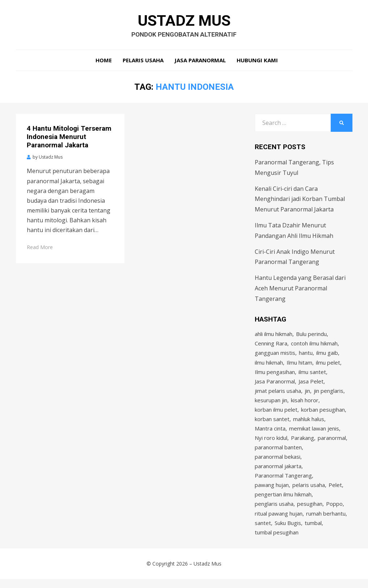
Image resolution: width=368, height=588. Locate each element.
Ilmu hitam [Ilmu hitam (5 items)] (299, 365)
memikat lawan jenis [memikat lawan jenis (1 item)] (314, 433)
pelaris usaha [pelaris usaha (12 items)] (309, 492)
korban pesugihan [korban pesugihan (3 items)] (323, 413)
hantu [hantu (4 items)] (306, 355)
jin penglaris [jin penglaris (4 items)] (329, 394)
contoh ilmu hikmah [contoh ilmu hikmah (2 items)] (314, 345)
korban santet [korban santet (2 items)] (272, 423)
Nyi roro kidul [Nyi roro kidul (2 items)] (271, 443)
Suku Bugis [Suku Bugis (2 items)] (288, 531)
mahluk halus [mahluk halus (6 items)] (309, 423)
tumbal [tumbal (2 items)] (313, 531)
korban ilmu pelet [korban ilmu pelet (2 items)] (276, 413)
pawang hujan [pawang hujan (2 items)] (272, 492)
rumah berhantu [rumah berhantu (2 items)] (326, 521)
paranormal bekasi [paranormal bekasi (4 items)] (278, 462)
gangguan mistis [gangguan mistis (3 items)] (275, 355)
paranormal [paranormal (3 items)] (332, 443)
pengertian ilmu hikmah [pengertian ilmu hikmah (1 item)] (283, 501)
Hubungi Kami (257, 62)
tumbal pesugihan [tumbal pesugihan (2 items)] (277, 541)
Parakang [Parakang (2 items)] (303, 443)
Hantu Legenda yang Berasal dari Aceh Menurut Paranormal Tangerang (300, 290)
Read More (40, 249)
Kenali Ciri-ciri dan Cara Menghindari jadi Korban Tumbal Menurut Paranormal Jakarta (300, 201)
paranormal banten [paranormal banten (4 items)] (278, 453)
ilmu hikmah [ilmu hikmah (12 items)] (269, 365)
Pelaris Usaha (143, 62)
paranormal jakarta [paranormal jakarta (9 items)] (278, 472)
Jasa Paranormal (200, 62)
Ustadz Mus (184, 21)
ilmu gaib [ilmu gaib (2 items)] (327, 355)
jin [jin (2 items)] (307, 394)
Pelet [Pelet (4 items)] (335, 492)
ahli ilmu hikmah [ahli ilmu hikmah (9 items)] (274, 335)
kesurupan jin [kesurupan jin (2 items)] (271, 404)
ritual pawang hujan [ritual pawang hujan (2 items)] (279, 521)
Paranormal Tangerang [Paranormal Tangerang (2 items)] (283, 482)
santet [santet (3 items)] (263, 531)
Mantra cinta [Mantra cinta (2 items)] (270, 433)
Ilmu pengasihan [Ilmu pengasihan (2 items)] (275, 374)
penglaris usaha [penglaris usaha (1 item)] (274, 511)
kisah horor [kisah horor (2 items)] (305, 404)
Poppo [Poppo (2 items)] (334, 511)
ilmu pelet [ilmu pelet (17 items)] (328, 365)
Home (104, 62)
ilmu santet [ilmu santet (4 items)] (312, 374)
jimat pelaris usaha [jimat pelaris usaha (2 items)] (278, 394)
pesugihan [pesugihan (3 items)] (310, 511)
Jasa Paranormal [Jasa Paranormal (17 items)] (275, 384)
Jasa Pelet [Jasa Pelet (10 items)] (311, 384)
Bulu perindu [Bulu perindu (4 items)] (311, 335)
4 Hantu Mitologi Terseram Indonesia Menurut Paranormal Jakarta (69, 138)
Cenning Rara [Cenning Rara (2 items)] (271, 345)
